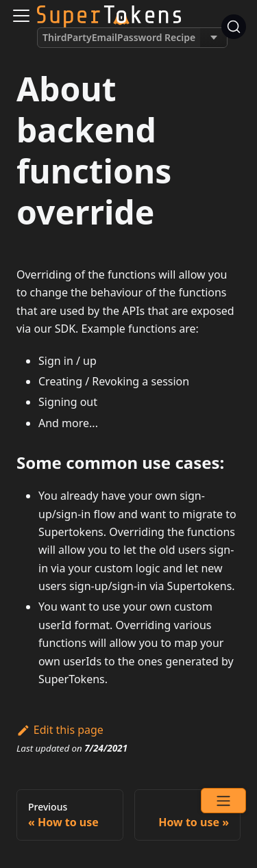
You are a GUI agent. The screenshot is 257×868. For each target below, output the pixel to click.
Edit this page (60, 730)
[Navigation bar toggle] (21, 16)
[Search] (234, 27)
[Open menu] (223, 801)
